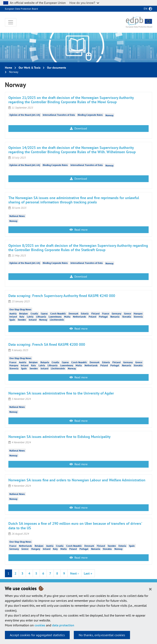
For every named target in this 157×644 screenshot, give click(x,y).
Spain (12, 320)
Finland (95, 313)
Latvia (30, 317)
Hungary (138, 313)
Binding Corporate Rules (90, 115)
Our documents (57, 68)
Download (78, 128)
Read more (78, 230)
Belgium (24, 313)
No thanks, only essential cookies (102, 635)
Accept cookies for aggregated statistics (37, 635)
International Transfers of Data (59, 115)
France (106, 313)
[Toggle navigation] (11, 22)
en (145, 9)
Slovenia (138, 317)
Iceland (33, 320)
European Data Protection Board (21, 9)
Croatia (34, 313)
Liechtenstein (57, 320)
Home (8, 68)
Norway (109, 115)
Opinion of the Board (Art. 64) (25, 115)
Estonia (85, 313)
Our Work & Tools (30, 68)
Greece (128, 313)
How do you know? (84, 3)
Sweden (22, 320)
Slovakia (127, 317)
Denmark (73, 313)
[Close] (150, 589)
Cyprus (44, 313)
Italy (22, 317)
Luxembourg (55, 317)
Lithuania (41, 317)
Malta (67, 317)
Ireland (13, 317)
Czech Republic (58, 313)
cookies (40, 625)
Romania (115, 317)
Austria (13, 313)
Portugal (103, 317)
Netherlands (79, 317)
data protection (63, 625)
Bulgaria (45, 362)
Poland (92, 317)
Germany (117, 313)
